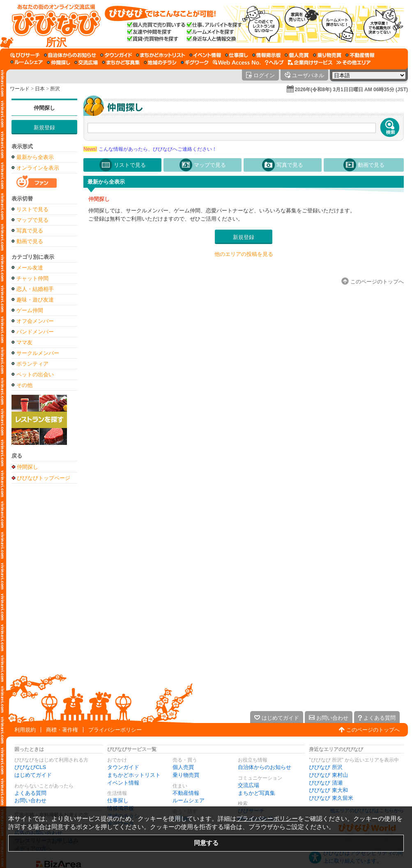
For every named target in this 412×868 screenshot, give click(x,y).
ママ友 (24, 342)
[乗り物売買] (327, 55)
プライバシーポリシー (115, 730)
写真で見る (30, 231)
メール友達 (30, 268)
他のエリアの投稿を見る (244, 254)
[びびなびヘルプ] (274, 62)
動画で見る (30, 241)
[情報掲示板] (266, 55)
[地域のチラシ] (160, 62)
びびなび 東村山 (328, 775)
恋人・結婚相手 (35, 289)
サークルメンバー (38, 353)
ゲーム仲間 (30, 310)
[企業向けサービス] (310, 62)
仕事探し (118, 800)
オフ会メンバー (35, 321)
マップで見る (32, 220)
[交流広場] (86, 62)
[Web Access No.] (237, 62)
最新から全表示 (35, 157)
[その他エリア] (353, 62)
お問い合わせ (30, 800)
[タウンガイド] (116, 55)
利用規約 (25, 730)
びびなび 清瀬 (326, 783)
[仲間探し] (59, 62)
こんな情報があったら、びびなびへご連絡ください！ (150, 149)
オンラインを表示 (38, 168)
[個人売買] (297, 55)
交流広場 (249, 785)
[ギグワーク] (195, 62)
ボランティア (32, 364)
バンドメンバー (35, 332)
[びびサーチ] (25, 55)
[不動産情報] (360, 55)
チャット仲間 (32, 278)
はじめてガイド (33, 775)
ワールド (20, 89)
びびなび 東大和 (328, 790)
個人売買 (183, 767)
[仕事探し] (237, 55)
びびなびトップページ (44, 478)
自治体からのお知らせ (265, 767)
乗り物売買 (186, 775)
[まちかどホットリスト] (161, 55)
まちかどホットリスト (134, 775)
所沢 (55, 89)
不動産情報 (186, 793)
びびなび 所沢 (326, 767)
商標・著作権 (62, 730)
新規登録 (44, 128)
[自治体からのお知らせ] (70, 55)
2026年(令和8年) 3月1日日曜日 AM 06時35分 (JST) (351, 90)
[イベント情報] (205, 55)
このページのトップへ (373, 730)
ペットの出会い (35, 374)
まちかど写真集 (257, 793)
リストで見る (32, 209)
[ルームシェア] (26, 62)
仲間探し (44, 108)
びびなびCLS (30, 767)
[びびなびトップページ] (52, 24)
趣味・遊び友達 (35, 300)
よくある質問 (30, 793)
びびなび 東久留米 (331, 798)
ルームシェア (189, 800)
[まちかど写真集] (121, 62)
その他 (24, 385)
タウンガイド (123, 767)
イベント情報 (123, 783)
